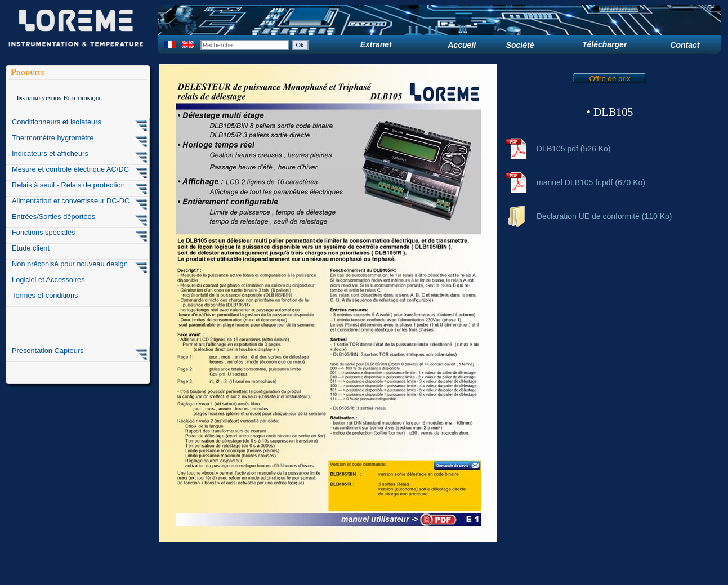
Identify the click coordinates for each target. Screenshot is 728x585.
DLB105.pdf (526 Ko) (574, 149)
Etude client (31, 248)
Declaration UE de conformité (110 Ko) (604, 216)
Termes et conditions (45, 295)
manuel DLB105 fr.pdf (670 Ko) (591, 182)
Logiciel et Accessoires (48, 280)
